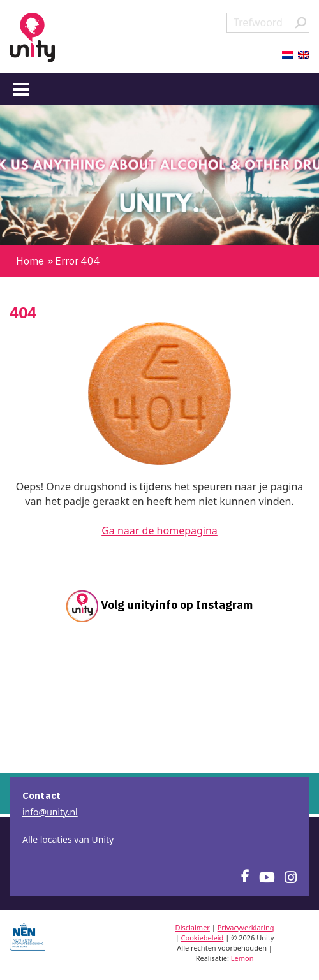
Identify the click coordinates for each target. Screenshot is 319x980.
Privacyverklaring (246, 927)
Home (30, 261)
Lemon (242, 958)
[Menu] (21, 89)
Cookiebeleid (203, 938)
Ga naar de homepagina (159, 530)
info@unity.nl (50, 812)
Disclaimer (193, 927)
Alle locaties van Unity (68, 839)
